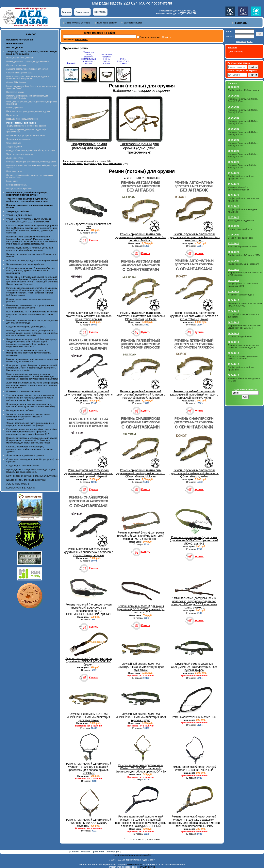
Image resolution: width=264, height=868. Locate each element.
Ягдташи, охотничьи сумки (18, 139)
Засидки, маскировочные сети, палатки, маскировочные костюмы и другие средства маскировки (28, 353)
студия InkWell (147, 867)
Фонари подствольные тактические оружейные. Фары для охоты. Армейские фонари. (30, 424)
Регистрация (82, 12)
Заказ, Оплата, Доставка (78, 23)
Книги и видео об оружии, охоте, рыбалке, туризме (32, 476)
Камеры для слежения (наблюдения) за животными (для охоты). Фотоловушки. (32, 360)
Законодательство (133, 23)
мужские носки (135, 864)
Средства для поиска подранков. (23, 466)
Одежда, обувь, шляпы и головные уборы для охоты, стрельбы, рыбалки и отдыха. (30, 249)
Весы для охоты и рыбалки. (20, 410)
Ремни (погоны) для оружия (123, 61)
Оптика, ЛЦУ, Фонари (16, 82)
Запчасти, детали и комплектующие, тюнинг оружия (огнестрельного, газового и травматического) (29, 417)
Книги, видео (12, 181)
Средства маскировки (16, 65)
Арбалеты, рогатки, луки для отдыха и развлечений (32, 260)
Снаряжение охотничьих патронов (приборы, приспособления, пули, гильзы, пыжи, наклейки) (31, 405)
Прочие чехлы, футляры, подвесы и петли (26, 135)
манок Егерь (81, 39)
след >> (140, 178)
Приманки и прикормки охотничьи (23, 391)
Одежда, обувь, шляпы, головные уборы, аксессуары (31, 150)
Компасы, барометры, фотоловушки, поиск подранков (31, 162)
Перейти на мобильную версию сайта (132, 855)
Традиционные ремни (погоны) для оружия (26, 126)
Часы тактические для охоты (19, 154)
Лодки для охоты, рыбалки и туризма (25, 455)
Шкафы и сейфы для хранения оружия (26, 480)
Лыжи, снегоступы (15, 158)
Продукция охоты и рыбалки (19, 189)
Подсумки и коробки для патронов (22, 119)
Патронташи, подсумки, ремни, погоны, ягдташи (28, 111)
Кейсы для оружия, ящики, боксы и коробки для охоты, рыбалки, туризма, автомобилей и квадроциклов (30, 271)
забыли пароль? (244, 41)
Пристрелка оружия (15, 92)
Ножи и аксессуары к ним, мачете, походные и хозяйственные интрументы (28, 78)
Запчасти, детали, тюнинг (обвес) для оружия (27, 69)
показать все (153, 178)
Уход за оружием (14, 147)
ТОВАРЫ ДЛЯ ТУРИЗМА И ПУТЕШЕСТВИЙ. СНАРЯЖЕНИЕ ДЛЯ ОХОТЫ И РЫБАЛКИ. (29, 220)
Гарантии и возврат (107, 23)
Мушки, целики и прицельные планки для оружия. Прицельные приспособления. (32, 471)
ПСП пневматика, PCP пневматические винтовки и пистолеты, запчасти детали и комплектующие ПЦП (32, 314)
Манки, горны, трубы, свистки (20, 58)
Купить (93, 240)
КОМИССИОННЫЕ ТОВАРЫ (21, 488)
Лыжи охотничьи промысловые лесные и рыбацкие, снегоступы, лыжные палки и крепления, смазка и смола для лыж (33, 385)
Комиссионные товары (17, 185)
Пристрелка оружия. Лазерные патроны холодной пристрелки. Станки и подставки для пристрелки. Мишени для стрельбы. (32, 368)
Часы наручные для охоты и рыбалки (25, 264)
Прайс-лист (98, 852)
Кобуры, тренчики (14, 108)
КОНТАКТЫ (100, 12)
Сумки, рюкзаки (13, 143)
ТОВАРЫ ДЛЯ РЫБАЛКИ (19, 215)
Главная (66, 12)
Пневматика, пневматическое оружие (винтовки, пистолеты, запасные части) (31, 307)
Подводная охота (14, 171)
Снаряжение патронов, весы (19, 73)
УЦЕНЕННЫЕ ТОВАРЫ (18, 484)
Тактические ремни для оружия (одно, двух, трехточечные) (93, 163)
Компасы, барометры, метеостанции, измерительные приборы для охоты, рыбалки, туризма (30, 449)
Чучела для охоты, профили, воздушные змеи (27, 61)
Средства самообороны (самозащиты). (26, 327)
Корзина (86, 852)
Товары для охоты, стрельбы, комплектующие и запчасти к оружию (89, 58)
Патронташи (12, 115)
